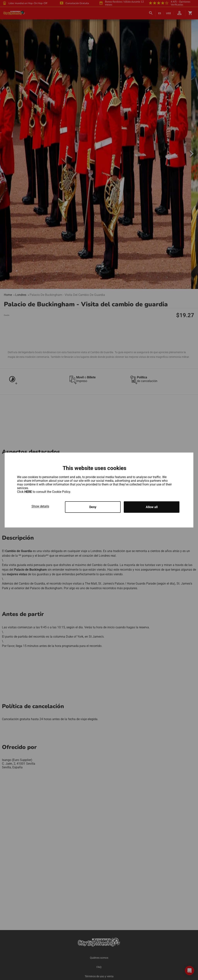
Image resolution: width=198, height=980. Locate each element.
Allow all (152, 507)
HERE (29, 492)
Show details (40, 506)
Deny (93, 507)
